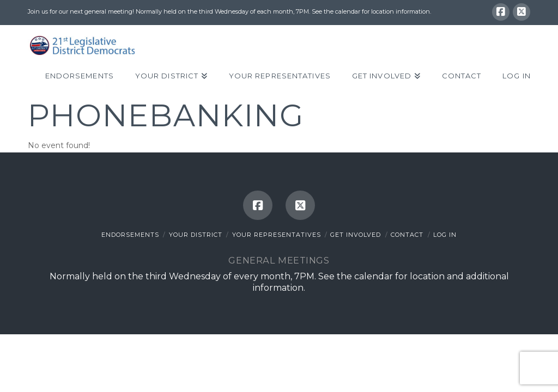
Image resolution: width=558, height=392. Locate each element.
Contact (407, 235)
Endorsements (130, 235)
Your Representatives (277, 235)
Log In (445, 235)
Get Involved (356, 235)
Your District (196, 235)
